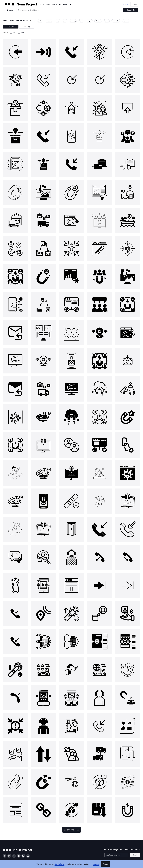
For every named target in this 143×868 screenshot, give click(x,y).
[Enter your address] (116, 855)
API (60, 4)
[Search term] (70, 10)
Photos (54, 4)
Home (42, 4)
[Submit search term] (131, 10)
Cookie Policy (59, 864)
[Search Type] (11, 10)
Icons (48, 4)
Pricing (126, 4)
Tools (65, 4)
